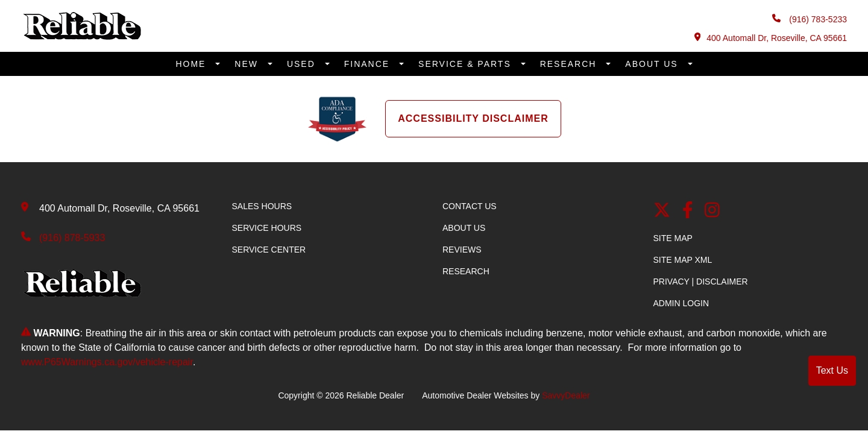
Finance (369, 64)
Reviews (462, 250)
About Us (653, 64)
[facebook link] (688, 211)
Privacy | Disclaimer (701, 281)
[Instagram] (712, 211)
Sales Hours (262, 206)
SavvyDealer (566, 395)
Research (570, 64)
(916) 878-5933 (72, 238)
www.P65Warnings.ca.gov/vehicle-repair (107, 362)
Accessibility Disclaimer (473, 118)
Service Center (269, 250)
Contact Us (470, 206)
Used (303, 64)
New (248, 64)
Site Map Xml (683, 260)
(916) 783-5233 (810, 19)
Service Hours (267, 228)
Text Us (832, 370)
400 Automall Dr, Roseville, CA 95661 (771, 38)
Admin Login (681, 303)
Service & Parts (467, 64)
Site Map (673, 238)
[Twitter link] (662, 211)
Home (192, 64)
